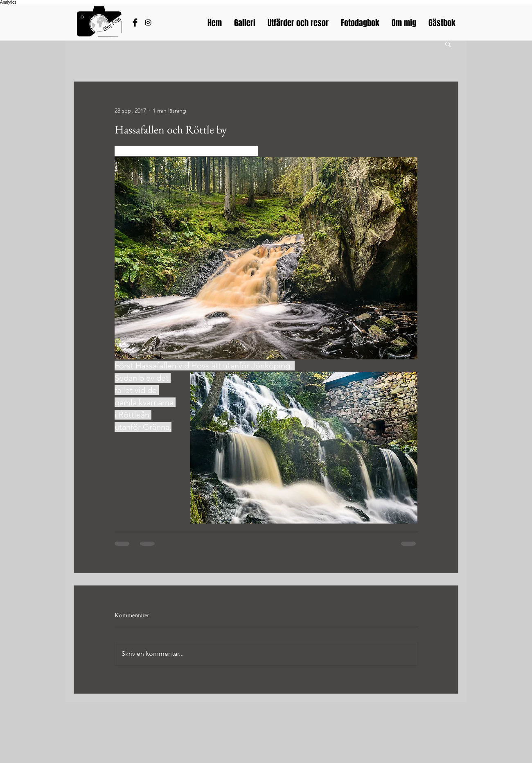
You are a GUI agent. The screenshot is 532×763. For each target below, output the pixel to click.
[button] (448, 44)
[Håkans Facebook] (135, 23)
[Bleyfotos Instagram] (148, 23)
